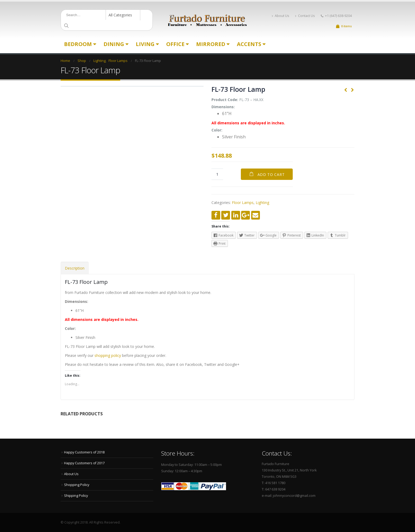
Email (256, 215)
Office (175, 44)
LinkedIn (236, 215)
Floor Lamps (243, 203)
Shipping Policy (76, 496)
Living (145, 44)
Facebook (216, 215)
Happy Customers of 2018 (84, 452)
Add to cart (271, 174)
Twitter (226, 215)
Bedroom (78, 44)
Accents (249, 44)
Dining (114, 44)
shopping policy (108, 355)
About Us (281, 16)
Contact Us (305, 16)
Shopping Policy (77, 485)
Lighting (262, 203)
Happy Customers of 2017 (84, 463)
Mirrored (211, 44)
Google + (245, 215)
